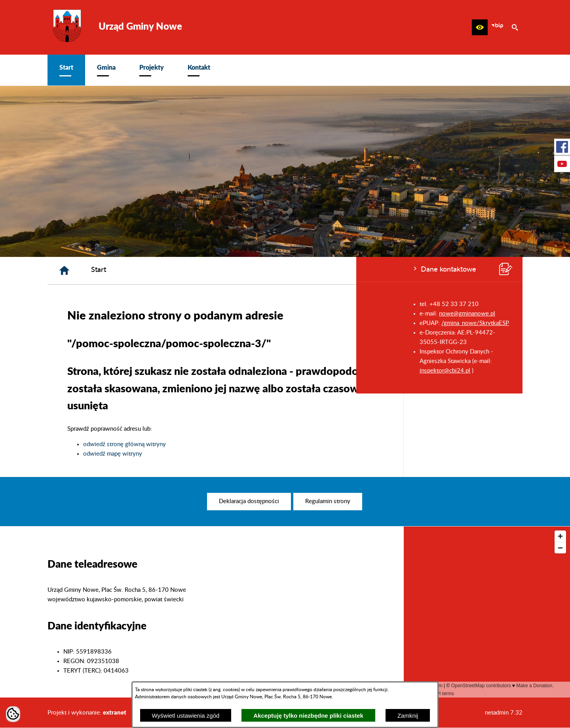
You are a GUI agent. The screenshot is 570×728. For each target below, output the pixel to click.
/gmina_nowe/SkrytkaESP (119, 323)
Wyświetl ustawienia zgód (186, 716)
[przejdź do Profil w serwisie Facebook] (562, 147)
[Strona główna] (183, 271)
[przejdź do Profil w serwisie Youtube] (562, 164)
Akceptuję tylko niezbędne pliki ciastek (308, 716)
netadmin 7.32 (504, 713)
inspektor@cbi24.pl (89, 371)
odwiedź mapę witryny (232, 454)
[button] (480, 27)
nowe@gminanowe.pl (111, 314)
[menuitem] (66, 70)
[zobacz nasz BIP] (497, 27)
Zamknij (408, 716)
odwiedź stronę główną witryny (244, 444)
